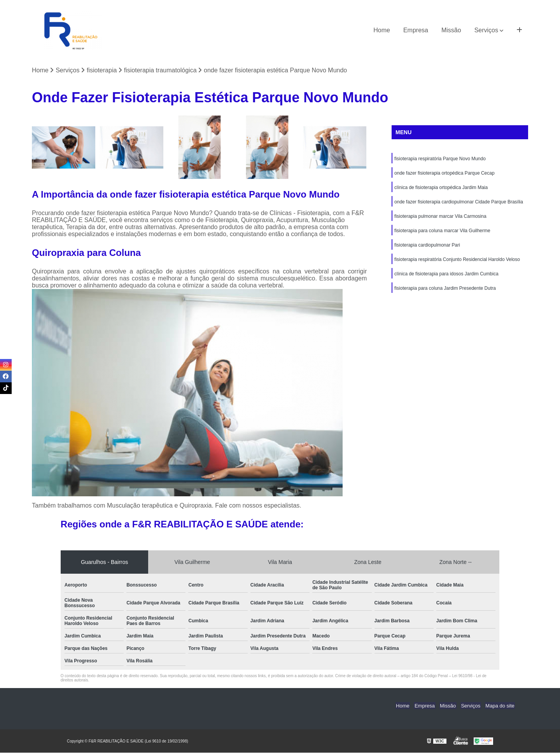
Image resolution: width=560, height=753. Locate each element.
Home (382, 30)
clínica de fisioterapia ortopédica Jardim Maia (441, 189)
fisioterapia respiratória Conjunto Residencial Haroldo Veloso (457, 263)
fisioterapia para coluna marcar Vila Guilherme (442, 233)
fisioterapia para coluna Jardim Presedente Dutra (445, 292)
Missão (451, 30)
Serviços (486, 30)
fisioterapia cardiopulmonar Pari (427, 248)
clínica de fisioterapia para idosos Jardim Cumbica (446, 277)
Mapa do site (500, 706)
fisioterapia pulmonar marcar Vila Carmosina (440, 218)
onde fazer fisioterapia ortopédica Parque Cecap (444, 174)
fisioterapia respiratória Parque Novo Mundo (440, 159)
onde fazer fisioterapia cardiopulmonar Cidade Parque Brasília (459, 203)
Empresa (416, 30)
